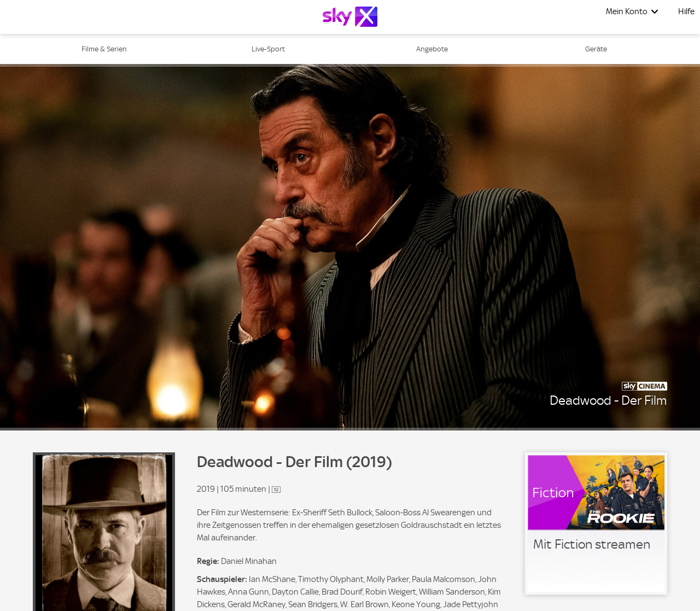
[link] (596, 523)
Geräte (596, 49)
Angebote (432, 49)
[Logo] (350, 17)
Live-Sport (268, 49)
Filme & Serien (104, 49)
